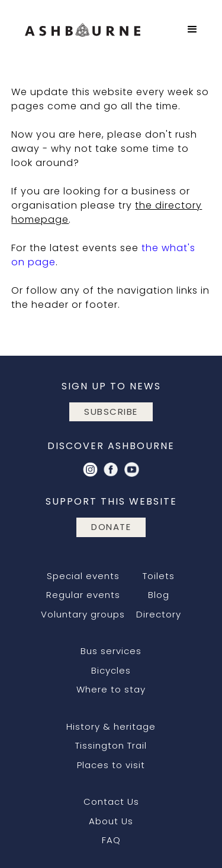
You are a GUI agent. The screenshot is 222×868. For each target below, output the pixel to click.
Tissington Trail (111, 745)
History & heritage (111, 726)
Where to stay (111, 689)
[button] (193, 30)
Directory (159, 614)
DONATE (111, 527)
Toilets (159, 576)
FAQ (111, 840)
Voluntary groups (83, 614)
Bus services (111, 651)
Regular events (83, 595)
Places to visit (111, 765)
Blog (159, 595)
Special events (83, 576)
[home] (93, 30)
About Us (111, 821)
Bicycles (111, 670)
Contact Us (111, 802)
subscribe (111, 412)
